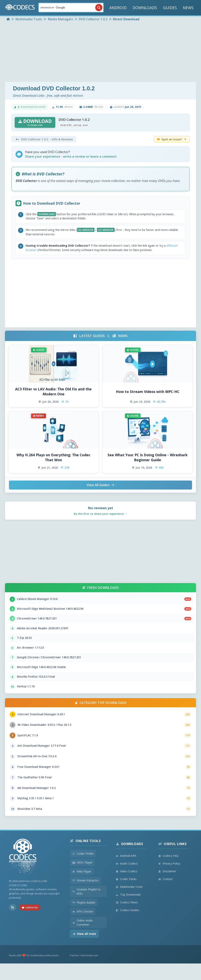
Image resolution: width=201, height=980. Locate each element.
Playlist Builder (84, 919)
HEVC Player (82, 879)
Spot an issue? (172, 139)
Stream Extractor (85, 897)
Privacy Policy (169, 880)
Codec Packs (126, 895)
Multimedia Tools (129, 903)
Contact (166, 895)
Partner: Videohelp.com (84, 972)
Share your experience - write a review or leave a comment (71, 156)
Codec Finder (83, 870)
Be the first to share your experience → (101, 517)
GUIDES (170, 8)
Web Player (82, 888)
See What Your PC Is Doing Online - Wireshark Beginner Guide (148, 461)
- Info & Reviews (44, 139)
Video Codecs (127, 888)
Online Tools (85, 857)
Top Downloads (128, 911)
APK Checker (83, 928)
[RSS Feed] (13, 924)
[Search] (71, 8)
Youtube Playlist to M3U (86, 908)
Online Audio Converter (83, 939)
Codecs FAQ (168, 872)
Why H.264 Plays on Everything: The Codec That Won (53, 461)
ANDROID (118, 8)
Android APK (126, 872)
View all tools (84, 950)
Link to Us (30, 924)
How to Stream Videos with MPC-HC (148, 395)
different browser (39, 253)
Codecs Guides (127, 927)
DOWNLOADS (145, 8)
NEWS (188, 8)
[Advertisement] (101, 52)
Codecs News (127, 919)
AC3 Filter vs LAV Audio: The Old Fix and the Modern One (53, 395)
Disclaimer (167, 888)
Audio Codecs (127, 880)
